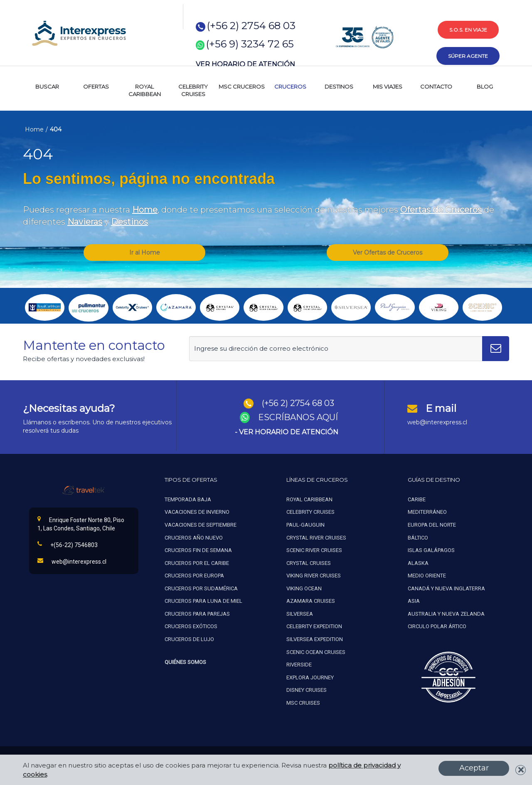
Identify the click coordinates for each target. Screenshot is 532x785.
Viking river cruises (314, 576)
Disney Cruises (307, 690)
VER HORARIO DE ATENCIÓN (245, 64)
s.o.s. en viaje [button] (468, 30)
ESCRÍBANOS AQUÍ (298, 417)
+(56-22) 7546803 (68, 545)
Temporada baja (188, 499)
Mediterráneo (427, 512)
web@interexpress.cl (437, 422)
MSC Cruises (304, 703)
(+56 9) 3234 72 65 (250, 44)
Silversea (300, 614)
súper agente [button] (468, 56)
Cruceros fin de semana (198, 550)
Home (34, 129)
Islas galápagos (431, 550)
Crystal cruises (309, 563)
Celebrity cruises (310, 512)
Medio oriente (427, 576)
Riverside (299, 665)
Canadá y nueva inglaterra (446, 588)
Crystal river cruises (316, 538)
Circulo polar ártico (437, 626)
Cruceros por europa (194, 576)
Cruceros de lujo (189, 639)
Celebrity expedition (314, 626)
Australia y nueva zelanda (446, 614)
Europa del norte (432, 525)
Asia (414, 601)
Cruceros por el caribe (197, 563)
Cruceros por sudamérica (201, 588)
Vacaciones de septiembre (201, 525)
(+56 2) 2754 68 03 (251, 26)
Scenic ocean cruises (316, 652)
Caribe (417, 499)
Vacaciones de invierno (197, 512)
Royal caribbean (309, 499)
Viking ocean (304, 588)
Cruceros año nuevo (194, 538)
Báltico (418, 538)
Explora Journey (310, 677)
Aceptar (474, 768)
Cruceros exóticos (191, 626)
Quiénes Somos (185, 662)
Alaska (418, 563)
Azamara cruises (311, 601)
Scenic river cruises (314, 550)
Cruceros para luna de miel (203, 601)
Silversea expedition (315, 639)
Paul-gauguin (305, 525)
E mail (441, 408)
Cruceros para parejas (197, 614)
